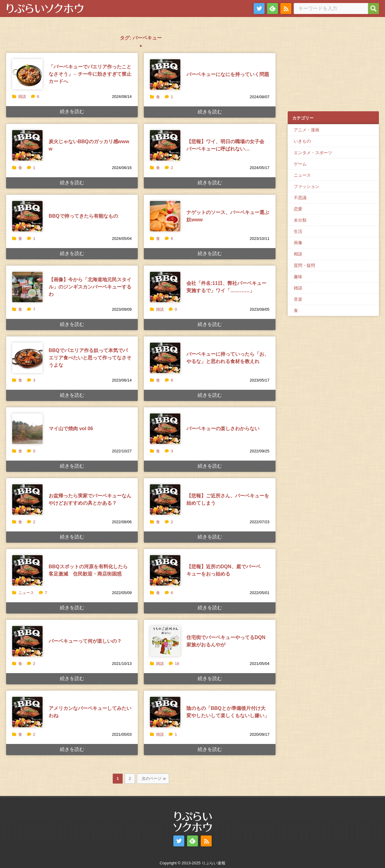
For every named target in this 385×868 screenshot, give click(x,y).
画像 (298, 243)
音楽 (298, 299)
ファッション (307, 186)
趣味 (298, 277)
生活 (298, 231)
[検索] (373, 9)
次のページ (152, 778)
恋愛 (298, 209)
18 (174, 664)
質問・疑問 (304, 265)
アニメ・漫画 (307, 130)
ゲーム (300, 164)
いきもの (302, 141)
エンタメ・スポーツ (313, 153)
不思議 (300, 198)
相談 (298, 254)
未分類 (300, 220)
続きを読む (72, 111)
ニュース (26, 593)
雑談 (22, 97)
